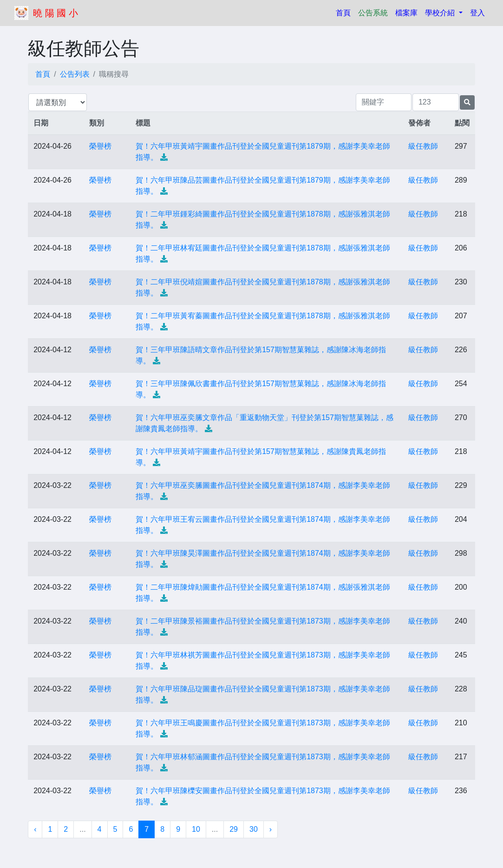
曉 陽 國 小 (56, 13)
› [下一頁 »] (271, 829)
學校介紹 (441, 13)
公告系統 (373, 13)
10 (196, 829)
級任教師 (423, 146)
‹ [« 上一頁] (35, 829)
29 (234, 829)
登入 (477, 13)
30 (254, 829)
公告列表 (75, 74)
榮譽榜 (100, 146)
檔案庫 (406, 13)
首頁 (345, 12)
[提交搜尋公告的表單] (467, 102)
